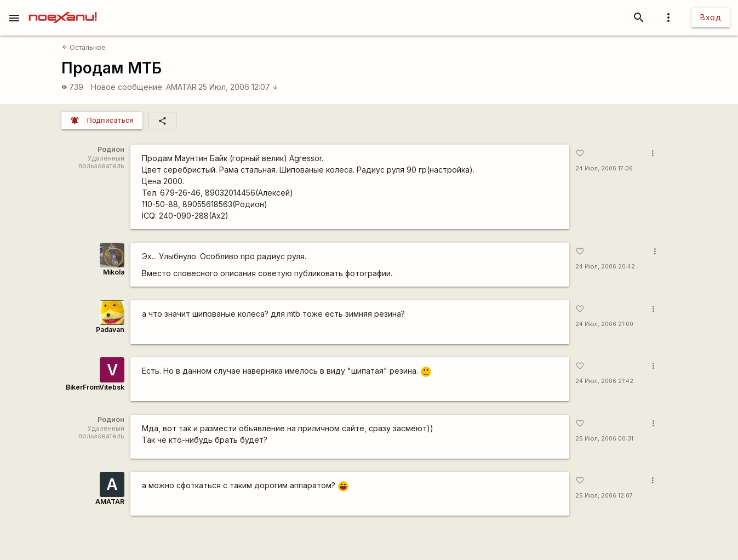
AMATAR (181, 87)
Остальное (84, 47)
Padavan (110, 330)
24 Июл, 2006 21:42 (604, 381)
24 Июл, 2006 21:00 (604, 324)
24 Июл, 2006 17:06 (604, 168)
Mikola (114, 272)
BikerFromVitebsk (95, 387)
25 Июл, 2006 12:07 (238, 87)
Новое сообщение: (127, 87)
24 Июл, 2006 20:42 (605, 267)
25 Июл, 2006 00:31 (604, 439)
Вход (711, 17)
